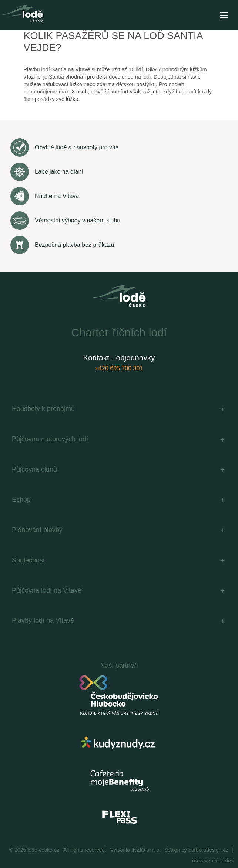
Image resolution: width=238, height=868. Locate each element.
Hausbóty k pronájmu (43, 409)
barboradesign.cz (208, 850)
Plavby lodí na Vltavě (43, 620)
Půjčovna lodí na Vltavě (47, 590)
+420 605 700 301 (119, 368)
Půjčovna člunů (34, 469)
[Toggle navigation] (224, 15)
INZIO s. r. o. (146, 850)
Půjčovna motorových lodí (50, 439)
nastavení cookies (213, 861)
